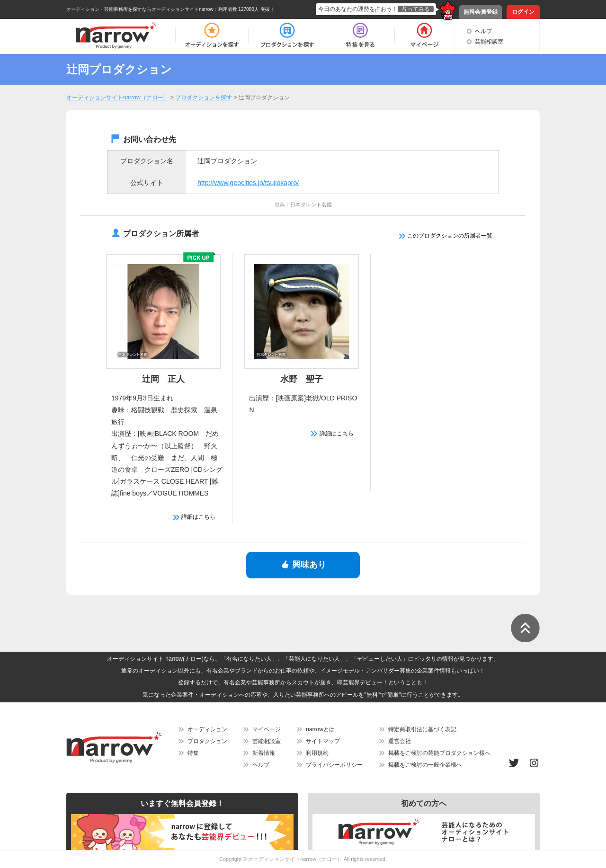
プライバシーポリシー (334, 765)
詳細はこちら (194, 517)
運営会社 (400, 741)
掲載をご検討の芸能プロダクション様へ (439, 753)
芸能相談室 (489, 42)
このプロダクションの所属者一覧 (446, 236)
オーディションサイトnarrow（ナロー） (295, 859)
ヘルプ (483, 31)
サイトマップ (323, 741)
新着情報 (264, 753)
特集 (193, 753)
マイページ (267, 729)
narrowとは (320, 729)
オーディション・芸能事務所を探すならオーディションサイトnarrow (140, 9)
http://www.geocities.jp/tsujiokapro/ (248, 183)
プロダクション (207, 741)
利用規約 (317, 753)
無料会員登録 (481, 12)
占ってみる (416, 9)
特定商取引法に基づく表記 (422, 729)
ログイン (523, 12)
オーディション (207, 729)
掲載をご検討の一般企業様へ (425, 765)
